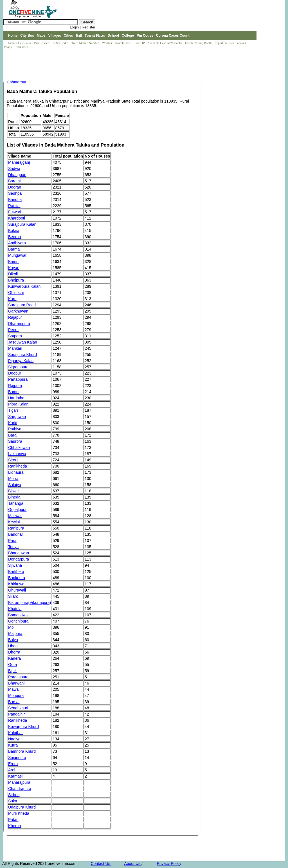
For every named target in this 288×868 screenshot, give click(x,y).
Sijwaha (15, 565)
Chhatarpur (17, 82)
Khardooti (17, 218)
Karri (12, 299)
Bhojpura (16, 280)
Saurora (15, 441)
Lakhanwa (17, 454)
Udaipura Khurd (22, 807)
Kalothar (15, 733)
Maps (41, 36)
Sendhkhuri (18, 708)
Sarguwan (17, 417)
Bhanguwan (19, 553)
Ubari (13, 646)
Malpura (15, 634)
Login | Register (83, 27)
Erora (13, 764)
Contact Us (101, 863)
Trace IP (140, 43)
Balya (13, 640)
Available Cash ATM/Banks (165, 43)
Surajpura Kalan (22, 224)
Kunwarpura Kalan (24, 286)
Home (13, 36)
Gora (13, 665)
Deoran (15, 187)
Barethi (14, 181)
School (113, 36)
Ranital (14, 206)
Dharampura (19, 324)
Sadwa (14, 169)
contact (242, 43)
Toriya (13, 547)
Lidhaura (16, 472)
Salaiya (15, 485)
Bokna (14, 231)
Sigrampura (18, 367)
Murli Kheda (19, 813)
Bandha (15, 200)
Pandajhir (16, 714)
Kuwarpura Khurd (23, 727)
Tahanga (16, 503)
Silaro (13, 596)
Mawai (14, 689)
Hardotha (16, 398)
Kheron (14, 826)
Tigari (13, 410)
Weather (108, 43)
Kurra (13, 745)
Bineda (14, 497)
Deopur (15, 373)
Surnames (22, 47)
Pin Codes (145, 36)
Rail (79, 36)
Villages (55, 36)
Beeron (14, 237)
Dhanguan (17, 175)
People (9, 47)
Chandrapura (20, 789)
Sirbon (14, 795)
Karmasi (15, 776)
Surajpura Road (22, 305)
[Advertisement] (106, 64)
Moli (12, 627)
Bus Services (42, 43)
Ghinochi (16, 293)
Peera (13, 330)
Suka (13, 801)
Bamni (14, 262)
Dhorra (14, 652)
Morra (13, 479)
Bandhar (16, 534)
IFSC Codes (61, 43)
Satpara (15, 336)
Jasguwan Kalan (23, 342)
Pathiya (15, 429)
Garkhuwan (18, 311)
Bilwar (13, 491)
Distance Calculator (19, 43)
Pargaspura (18, 677)
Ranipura (16, 528)
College (128, 36)
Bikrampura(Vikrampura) (30, 603)
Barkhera (16, 572)
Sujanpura (17, 758)
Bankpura (17, 578)
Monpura (16, 696)
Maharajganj (19, 162)
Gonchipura (18, 621)
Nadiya (14, 739)
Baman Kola (19, 615)
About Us (133, 863)
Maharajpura (19, 782)
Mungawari (18, 255)
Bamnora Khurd (22, 751)
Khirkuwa (16, 584)
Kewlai (14, 522)
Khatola (15, 609)
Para (12, 541)
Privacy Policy (169, 863)
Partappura (18, 379)
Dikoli (13, 274)
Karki (13, 423)
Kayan (14, 268)
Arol (12, 770)
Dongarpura (19, 559)
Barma (14, 249)
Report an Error (225, 43)
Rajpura (15, 386)
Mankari (15, 348)
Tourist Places (95, 36)
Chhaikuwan (19, 448)
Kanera (14, 658)
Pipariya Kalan (21, 361)
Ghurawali (17, 590)
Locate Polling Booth (199, 43)
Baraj (13, 435)
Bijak (12, 671)
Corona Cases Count (173, 36)
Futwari (15, 212)
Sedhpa (15, 193)
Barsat (14, 702)
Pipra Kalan (18, 404)
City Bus (27, 36)
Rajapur (15, 317)
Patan (13, 820)
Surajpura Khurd (22, 355)
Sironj (13, 460)
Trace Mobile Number (86, 43)
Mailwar (15, 516)
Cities (68, 36)
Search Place (124, 43)
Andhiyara (17, 243)
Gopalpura (17, 510)
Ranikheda (18, 466)
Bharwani (16, 683)
